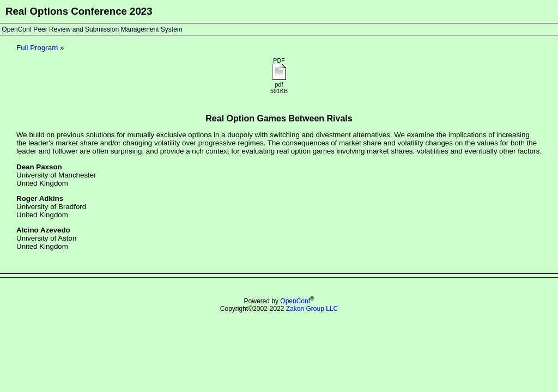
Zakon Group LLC (312, 309)
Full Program (37, 48)
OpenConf (295, 301)
